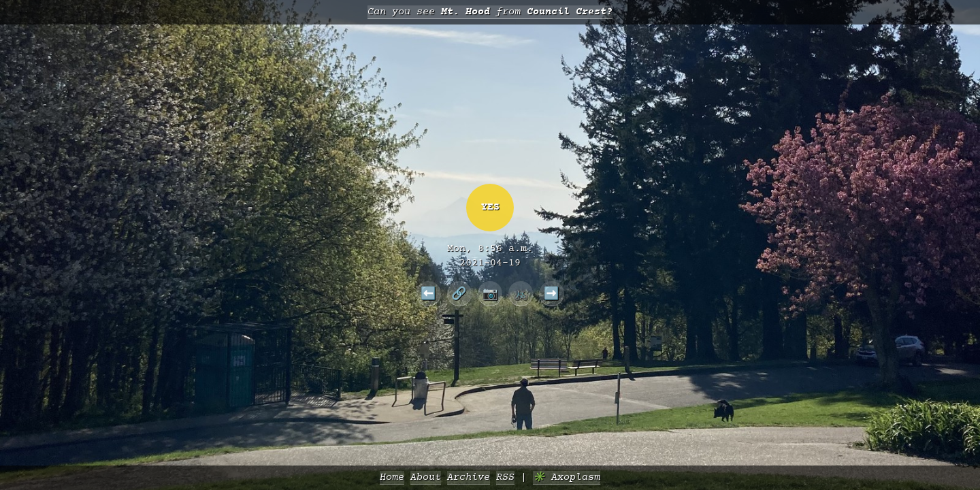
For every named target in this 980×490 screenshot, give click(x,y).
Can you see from (490, 12)
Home (392, 477)
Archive (469, 477)
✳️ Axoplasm (567, 477)
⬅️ (428, 293)
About (426, 477)
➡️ (552, 293)
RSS (505, 477)
